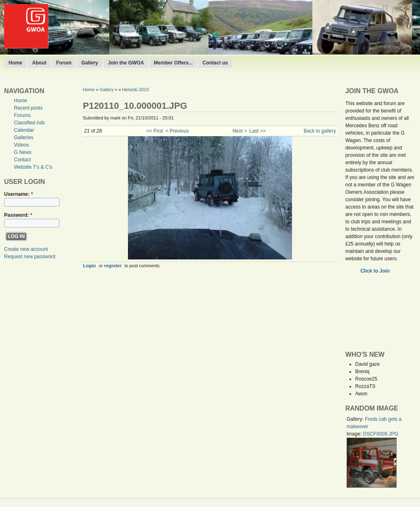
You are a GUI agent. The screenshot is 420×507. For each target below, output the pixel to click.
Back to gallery (320, 131)
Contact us (215, 63)
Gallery (90, 63)
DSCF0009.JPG (381, 434)
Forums (22, 115)
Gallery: (356, 419)
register (113, 265)
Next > (240, 131)
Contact (22, 160)
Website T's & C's (33, 167)
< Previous (177, 131)
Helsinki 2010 (136, 89)
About (39, 63)
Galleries (24, 138)
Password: (18, 215)
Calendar (24, 130)
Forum (64, 63)
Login (89, 265)
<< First (155, 131)
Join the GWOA (126, 63)
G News (23, 152)
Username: (18, 194)
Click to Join (376, 271)
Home (15, 63)
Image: (355, 434)
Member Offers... (173, 63)
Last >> (258, 131)
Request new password (30, 257)
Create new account (26, 249)
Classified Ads (29, 123)
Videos (21, 145)
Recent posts (28, 108)
